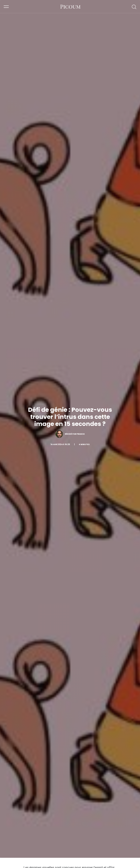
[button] (6, 7)
